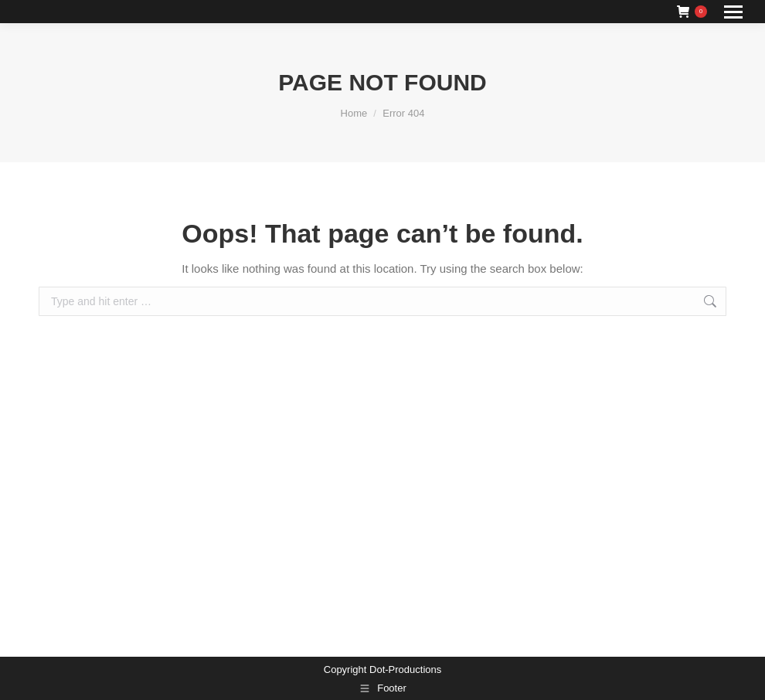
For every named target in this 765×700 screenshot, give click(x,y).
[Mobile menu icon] (733, 12)
